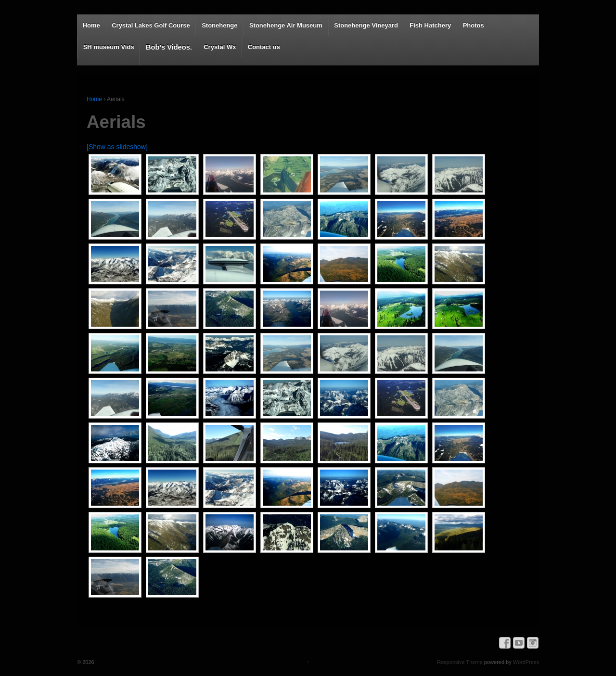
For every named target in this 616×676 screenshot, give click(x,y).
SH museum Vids (109, 47)
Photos (474, 25)
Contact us (264, 47)
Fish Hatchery (430, 25)
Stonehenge (219, 25)
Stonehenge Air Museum (286, 25)
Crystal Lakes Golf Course (151, 25)
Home (91, 25)
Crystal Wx (220, 47)
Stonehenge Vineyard (366, 25)
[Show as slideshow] (117, 147)
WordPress (526, 662)
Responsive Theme (460, 662)
